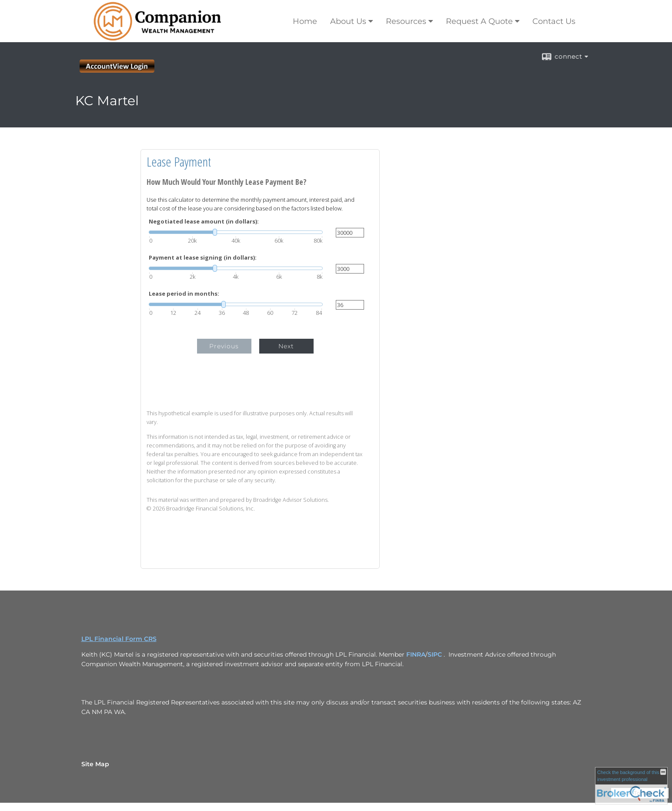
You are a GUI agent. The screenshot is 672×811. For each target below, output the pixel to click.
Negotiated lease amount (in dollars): (204, 222)
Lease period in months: (184, 294)
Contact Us (554, 21)
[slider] (236, 232)
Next (286, 346)
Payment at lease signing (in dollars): (203, 258)
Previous (224, 346)
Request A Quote (479, 21)
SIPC (435, 654)
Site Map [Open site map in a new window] (95, 764)
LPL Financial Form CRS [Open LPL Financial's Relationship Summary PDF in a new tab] (119, 639)
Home (305, 21)
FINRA (416, 654)
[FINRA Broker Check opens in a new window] (631, 786)
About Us (348, 21)
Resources (406, 21)
